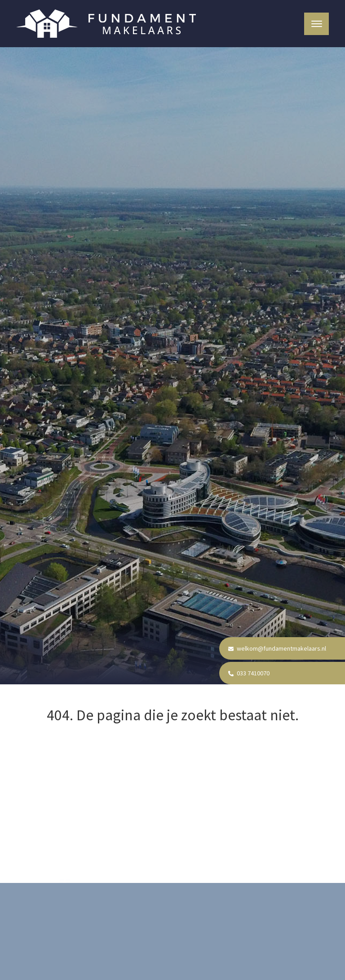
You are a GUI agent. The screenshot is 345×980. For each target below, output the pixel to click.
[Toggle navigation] (316, 24)
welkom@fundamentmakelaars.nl (277, 648)
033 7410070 (249, 673)
